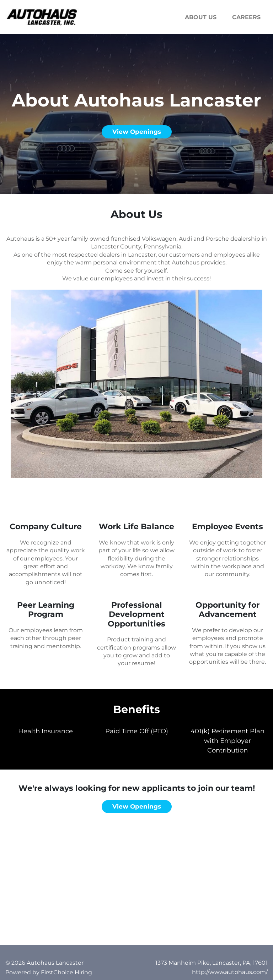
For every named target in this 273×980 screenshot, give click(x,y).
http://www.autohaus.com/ (230, 972)
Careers (246, 17)
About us (201, 17)
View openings (137, 132)
